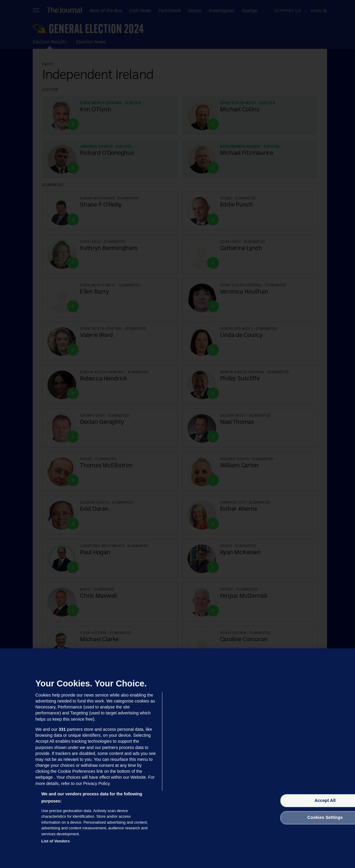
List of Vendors (56, 841)
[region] (177, 758)
